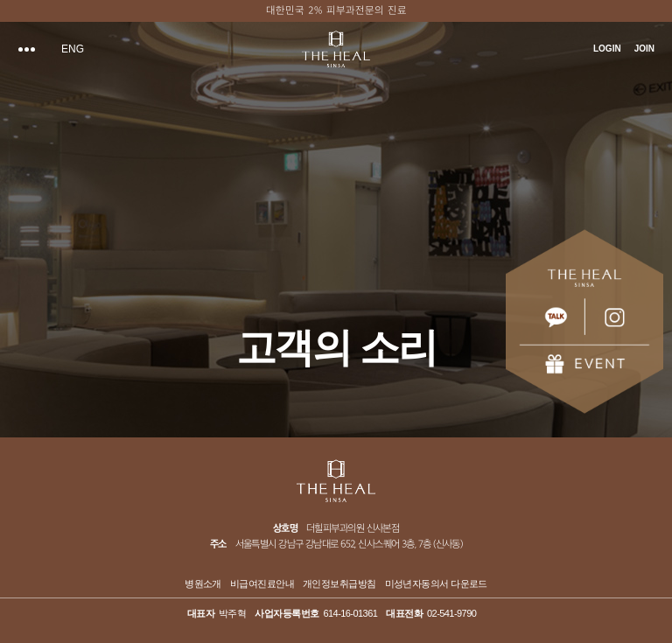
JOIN (644, 49)
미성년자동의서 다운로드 (436, 584)
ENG (73, 49)
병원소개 (203, 584)
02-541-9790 (451, 613)
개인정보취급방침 (339, 584)
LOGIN (607, 49)
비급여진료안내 (262, 584)
